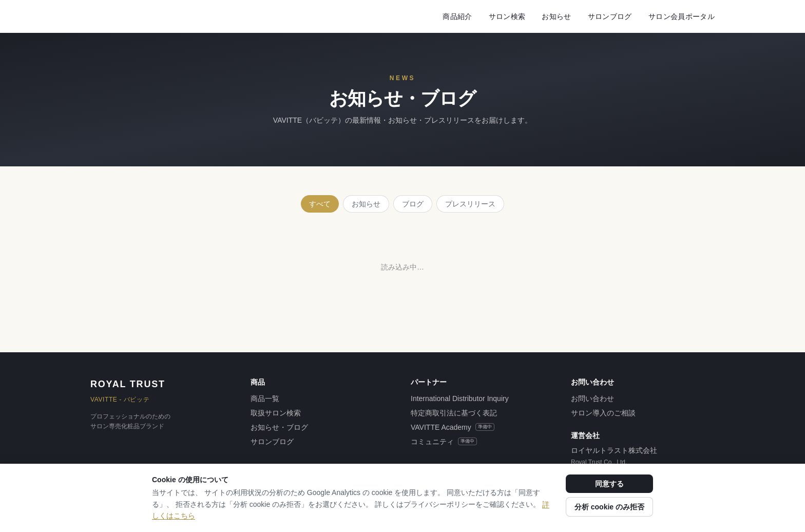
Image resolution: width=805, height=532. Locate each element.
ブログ (413, 204)
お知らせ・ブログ (279, 427)
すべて (320, 204)
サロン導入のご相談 (603, 413)
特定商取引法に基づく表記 (454, 413)
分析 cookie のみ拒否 (609, 507)
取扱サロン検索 (276, 413)
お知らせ (556, 16)
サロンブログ (610, 16)
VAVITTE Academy (453, 427)
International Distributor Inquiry (460, 398)
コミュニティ (444, 442)
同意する (609, 484)
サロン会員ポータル (682, 16)
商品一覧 (265, 398)
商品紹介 (457, 16)
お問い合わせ (592, 398)
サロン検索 (507, 16)
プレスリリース (470, 204)
